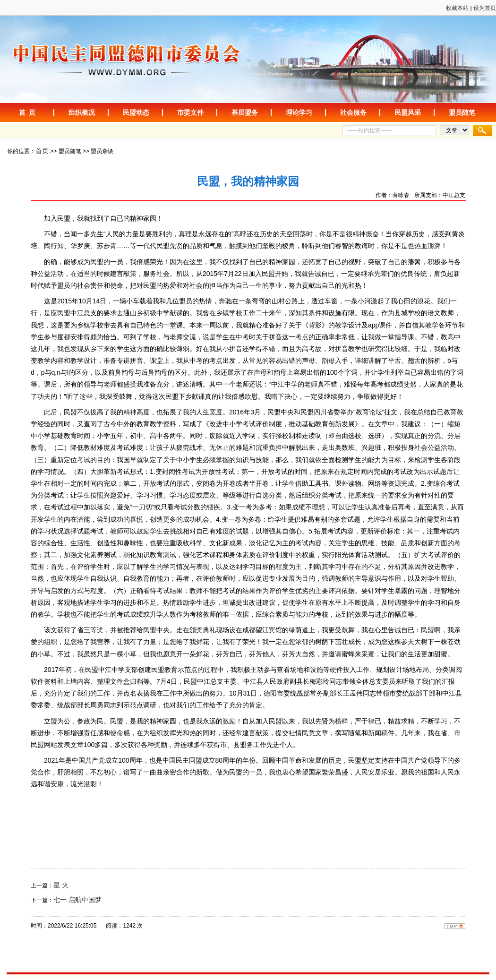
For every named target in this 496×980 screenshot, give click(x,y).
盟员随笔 (462, 112)
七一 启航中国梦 (77, 900)
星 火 (61, 885)
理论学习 (299, 112)
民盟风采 (408, 112)
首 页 (27, 112)
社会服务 (353, 112)
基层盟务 (245, 112)
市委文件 (190, 112)
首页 (42, 151)
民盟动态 (136, 112)
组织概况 (82, 112)
